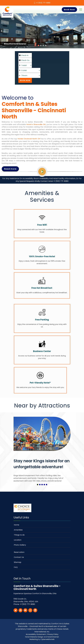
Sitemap (18, 562)
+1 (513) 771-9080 (43, 3)
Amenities (18, 530)
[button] (38, 485)
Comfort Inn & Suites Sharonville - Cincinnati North (34, 110)
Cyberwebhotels (48, 639)
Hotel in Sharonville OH (36, 124)
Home (16, 525)
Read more (10, 169)
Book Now (69, 10)
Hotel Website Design (34, 637)
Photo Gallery (20, 545)
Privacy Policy (53, 634)
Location (18, 540)
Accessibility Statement (36, 634)
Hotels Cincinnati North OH (29, 139)
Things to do (19, 535)
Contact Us (19, 557)
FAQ (16, 567)
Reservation (19, 552)
